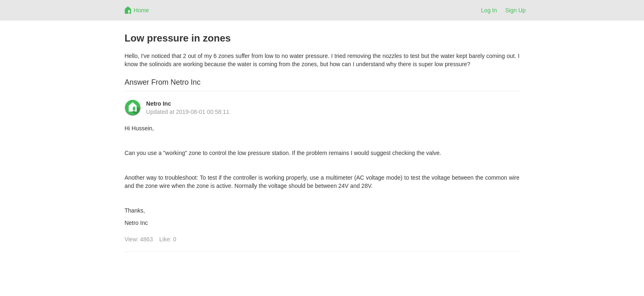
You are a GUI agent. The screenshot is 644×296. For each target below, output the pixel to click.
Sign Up (515, 10)
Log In (489, 10)
